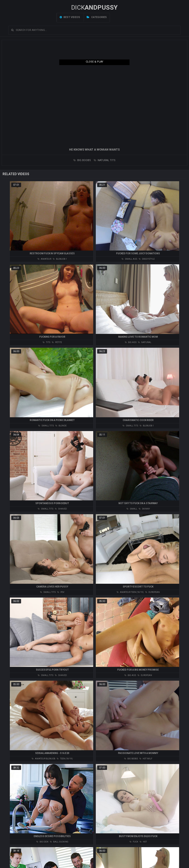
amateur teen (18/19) (130, 592)
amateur (44, 259)
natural (145, 342)
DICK (94, 7)
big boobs (82, 160)
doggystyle (147, 259)
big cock (42, 842)
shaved (61, 509)
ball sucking (59, 842)
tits (46, 342)
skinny (144, 509)
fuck (134, 842)
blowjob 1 (60, 259)
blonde (61, 426)
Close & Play (94, 62)
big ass (131, 342)
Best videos (70, 17)
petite (57, 342)
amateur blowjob (43, 759)
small (132, 509)
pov (61, 592)
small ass (129, 259)
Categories (97, 17)
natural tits (105, 160)
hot (143, 842)
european (152, 592)
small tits (46, 426)
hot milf (146, 759)
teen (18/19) (65, 759)
